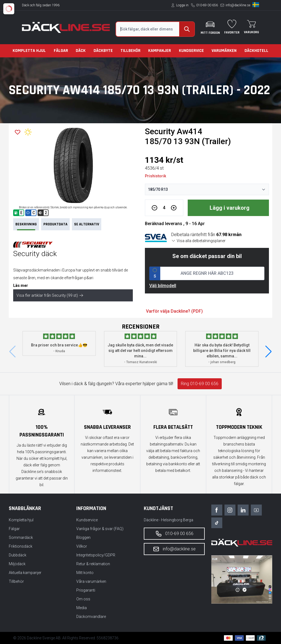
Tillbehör (130, 51)
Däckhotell (256, 51)
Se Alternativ (87, 224)
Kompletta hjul (29, 51)
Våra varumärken (91, 581)
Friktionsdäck (21, 546)
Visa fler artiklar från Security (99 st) (50, 295)
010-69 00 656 (207, 5)
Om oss (83, 599)
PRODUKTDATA (55, 224)
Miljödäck (17, 564)
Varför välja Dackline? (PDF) (174, 311)
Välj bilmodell (163, 286)
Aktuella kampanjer (25, 573)
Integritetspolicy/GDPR (96, 555)
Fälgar (61, 51)
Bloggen (83, 537)
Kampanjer (160, 51)
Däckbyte (103, 51)
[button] (269, 352)
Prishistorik (155, 176)
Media (82, 608)
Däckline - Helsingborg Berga (168, 520)
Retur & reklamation (93, 564)
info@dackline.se (238, 5)
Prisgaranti (86, 590)
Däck (81, 51)
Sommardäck (21, 537)
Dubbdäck (18, 555)
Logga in (182, 5)
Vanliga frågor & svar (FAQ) (100, 529)
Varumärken (224, 51)
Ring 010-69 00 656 (200, 384)
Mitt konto (85, 573)
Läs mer (21, 285)
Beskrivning (26, 226)
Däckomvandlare (91, 617)
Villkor (82, 546)
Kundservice (191, 51)
